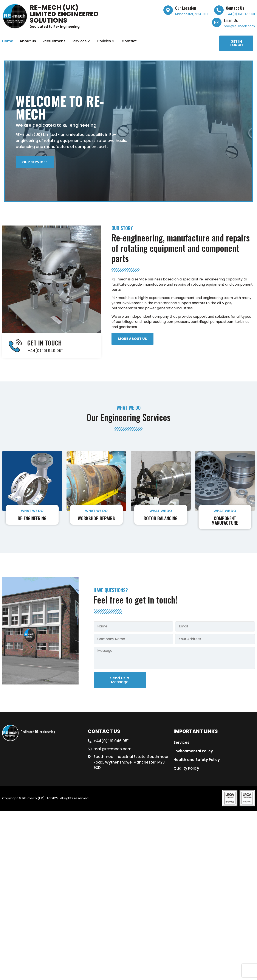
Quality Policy (186, 768)
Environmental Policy (193, 751)
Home (8, 41)
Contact (129, 41)
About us (28, 41)
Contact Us (235, 8)
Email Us (231, 20)
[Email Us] (217, 22)
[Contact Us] (219, 10)
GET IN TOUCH (45, 343)
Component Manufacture (225, 520)
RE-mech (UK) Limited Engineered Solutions (64, 14)
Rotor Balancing (161, 518)
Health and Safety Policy (197, 760)
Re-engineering (32, 518)
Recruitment (54, 41)
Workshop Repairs (96, 518)
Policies (106, 41)
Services (81, 41)
